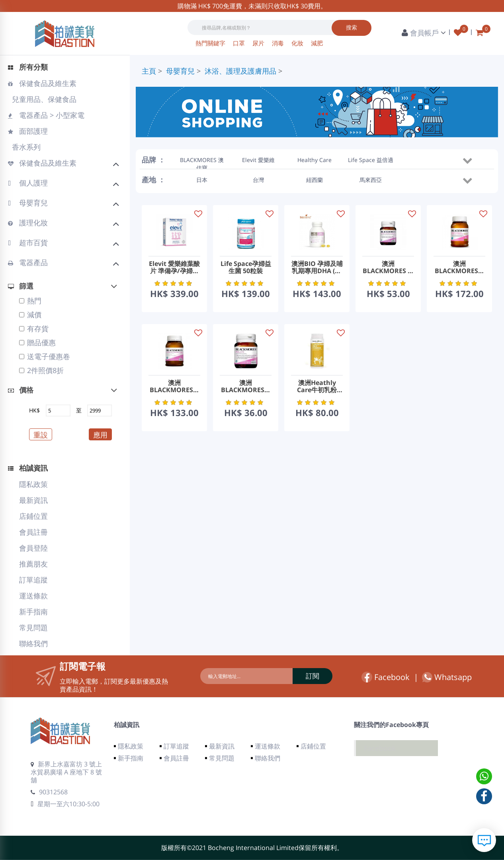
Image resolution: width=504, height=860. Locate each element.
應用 (100, 435)
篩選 (21, 286)
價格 (21, 390)
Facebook (386, 677)
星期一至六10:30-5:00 (65, 804)
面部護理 (28, 131)
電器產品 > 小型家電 (46, 115)
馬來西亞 (371, 180)
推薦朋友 (33, 564)
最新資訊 (33, 500)
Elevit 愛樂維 (258, 160)
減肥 (317, 43)
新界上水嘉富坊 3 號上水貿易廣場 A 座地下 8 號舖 (66, 772)
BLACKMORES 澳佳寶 (202, 161)
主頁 (149, 71)
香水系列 (25, 147)
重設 (41, 435)
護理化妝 (64, 224)
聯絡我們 (33, 643)
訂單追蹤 (33, 580)
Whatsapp (447, 677)
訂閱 (313, 676)
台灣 (258, 180)
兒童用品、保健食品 (43, 99)
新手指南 (33, 612)
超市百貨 (64, 244)
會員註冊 (33, 532)
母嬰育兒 (64, 204)
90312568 (49, 792)
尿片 (259, 43)
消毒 (279, 43)
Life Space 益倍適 (371, 160)
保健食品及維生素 (42, 83)
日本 (202, 180)
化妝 (298, 43)
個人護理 (64, 184)
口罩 (240, 43)
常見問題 (33, 627)
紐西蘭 (315, 180)
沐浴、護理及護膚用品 (240, 71)
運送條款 (33, 596)
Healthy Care (315, 160)
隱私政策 (33, 484)
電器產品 (64, 264)
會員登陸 (33, 548)
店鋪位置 (33, 516)
